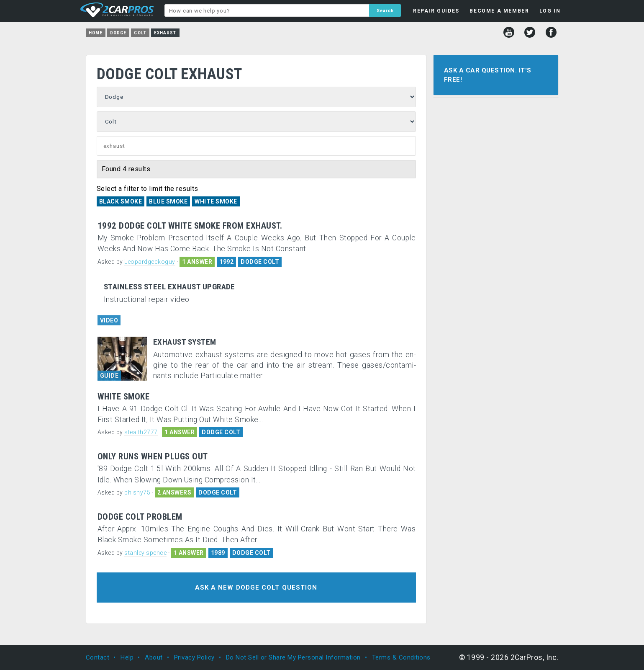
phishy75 (137, 492)
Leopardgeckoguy (150, 262)
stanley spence (145, 553)
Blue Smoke (168, 201)
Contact (98, 657)
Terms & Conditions (401, 657)
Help (127, 657)
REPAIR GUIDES (436, 11)
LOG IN (550, 11)
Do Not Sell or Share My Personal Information (293, 657)
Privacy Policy (194, 657)
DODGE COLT (260, 262)
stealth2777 (141, 432)
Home (96, 33)
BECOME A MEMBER (499, 11)
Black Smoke (121, 201)
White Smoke (216, 201)
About (154, 657)
